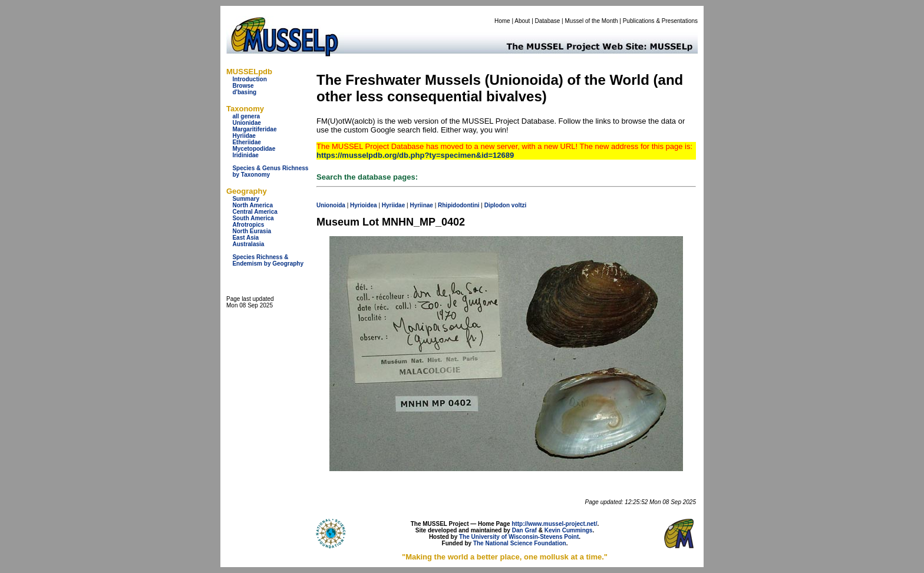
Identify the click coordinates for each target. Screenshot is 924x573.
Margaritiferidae (254, 129)
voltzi (519, 205)
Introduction (249, 79)
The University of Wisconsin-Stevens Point (519, 537)
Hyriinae (421, 205)
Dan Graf (524, 530)
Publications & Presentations (660, 21)
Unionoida (331, 205)
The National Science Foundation (520, 543)
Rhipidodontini (459, 205)
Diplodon (497, 205)
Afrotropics (248, 225)
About (522, 21)
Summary (246, 199)
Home (502, 21)
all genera (246, 116)
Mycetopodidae (254, 149)
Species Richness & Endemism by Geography (268, 260)
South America (253, 218)
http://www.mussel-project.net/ (554, 524)
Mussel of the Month (592, 21)
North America (253, 205)
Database (548, 21)
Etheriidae (246, 142)
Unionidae (246, 123)
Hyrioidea (364, 205)
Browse (243, 86)
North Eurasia (252, 231)
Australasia (248, 244)
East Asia (245, 238)
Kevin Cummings (569, 530)
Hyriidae (244, 136)
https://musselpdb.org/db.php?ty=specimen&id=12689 (415, 155)
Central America (255, 212)
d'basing (244, 92)
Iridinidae (245, 155)
